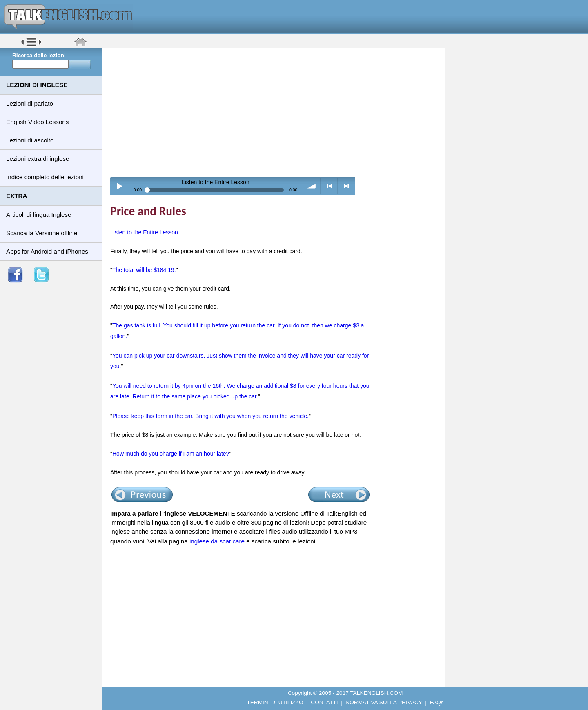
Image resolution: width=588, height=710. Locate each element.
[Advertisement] (277, 112)
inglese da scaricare (217, 541)
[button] (31, 46)
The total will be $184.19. (144, 270)
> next (346, 186)
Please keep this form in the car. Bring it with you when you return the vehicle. (210, 416)
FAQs (437, 702)
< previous (329, 186)
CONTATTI (324, 702)
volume (312, 186)
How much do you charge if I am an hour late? (171, 454)
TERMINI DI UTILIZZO (275, 702)
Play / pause (119, 186)
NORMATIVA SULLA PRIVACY (384, 702)
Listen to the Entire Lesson (144, 232)
